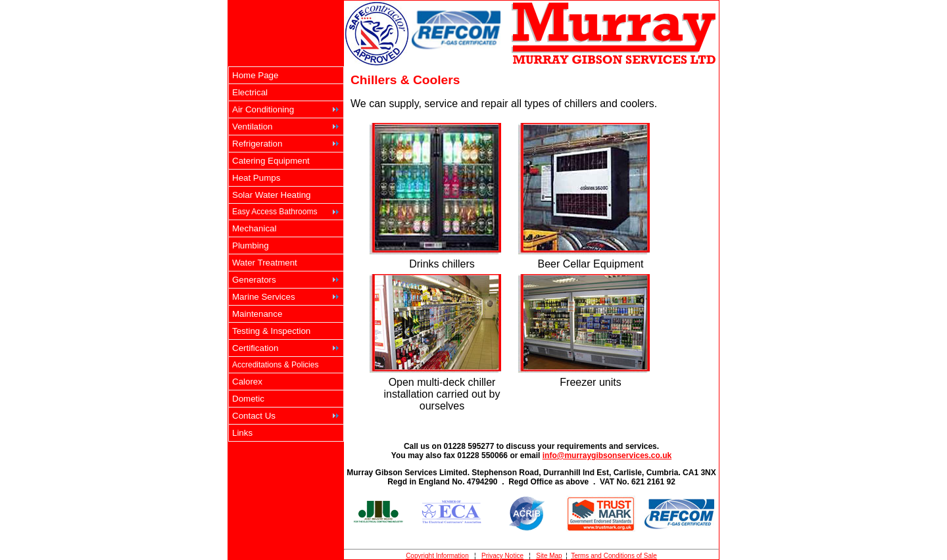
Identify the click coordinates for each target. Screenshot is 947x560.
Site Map (549, 556)
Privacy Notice (502, 556)
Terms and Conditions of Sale (614, 556)
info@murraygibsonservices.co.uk (607, 455)
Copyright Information (437, 556)
